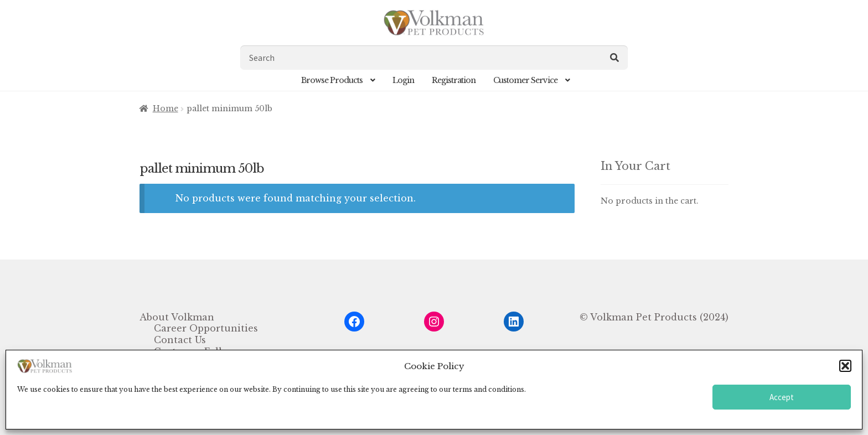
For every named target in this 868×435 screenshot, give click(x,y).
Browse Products (332, 80)
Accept (782, 397)
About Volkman (177, 317)
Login (403, 80)
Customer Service (525, 80)
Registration (454, 80)
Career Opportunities (206, 328)
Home (166, 108)
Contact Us (180, 340)
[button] (845, 366)
